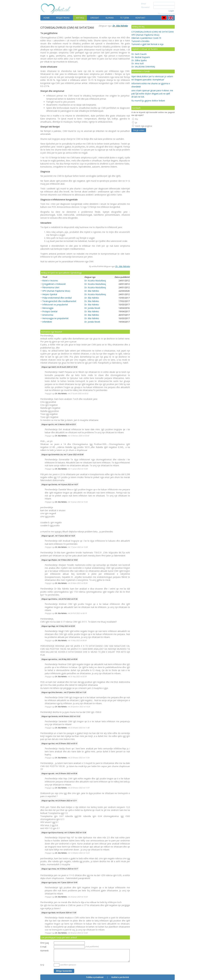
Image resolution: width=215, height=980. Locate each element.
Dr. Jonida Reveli (92, 308)
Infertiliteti (47, 322)
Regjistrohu (63, 18)
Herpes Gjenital (50, 294)
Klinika (110, 18)
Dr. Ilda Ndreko (120, 26)
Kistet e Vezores (50, 281)
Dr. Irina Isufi (138, 63)
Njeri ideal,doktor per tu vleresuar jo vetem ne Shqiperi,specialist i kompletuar (152, 78)
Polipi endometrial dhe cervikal (57, 298)
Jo (135, 122)
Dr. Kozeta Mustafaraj (95, 281)
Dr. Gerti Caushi (139, 54)
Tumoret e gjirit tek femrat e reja (147, 44)
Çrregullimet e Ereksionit (54, 284)
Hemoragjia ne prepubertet (55, 318)
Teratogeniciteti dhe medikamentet (59, 301)
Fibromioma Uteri (51, 287)
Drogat (95, 18)
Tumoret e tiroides (140, 41)
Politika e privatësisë (95, 977)
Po (135, 119)
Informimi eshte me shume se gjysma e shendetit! (151, 85)
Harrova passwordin (166, 13)
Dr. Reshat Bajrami (141, 57)
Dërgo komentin (64, 971)
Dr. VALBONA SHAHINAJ (143, 67)
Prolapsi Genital (50, 311)
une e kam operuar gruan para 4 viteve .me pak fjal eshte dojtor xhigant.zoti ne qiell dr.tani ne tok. (152, 94)
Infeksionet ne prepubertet (55, 305)
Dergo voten (139, 130)
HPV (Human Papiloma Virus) (56, 291)
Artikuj (80, 18)
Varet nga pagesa (142, 126)
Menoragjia (48, 308)
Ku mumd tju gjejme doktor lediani (148, 101)
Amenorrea (48, 315)
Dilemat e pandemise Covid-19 (146, 38)
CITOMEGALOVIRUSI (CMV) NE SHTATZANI (153, 32)
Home (46, 18)
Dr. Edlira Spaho (139, 60)
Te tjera (125, 18)
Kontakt (140, 18)
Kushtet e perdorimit (120, 977)
